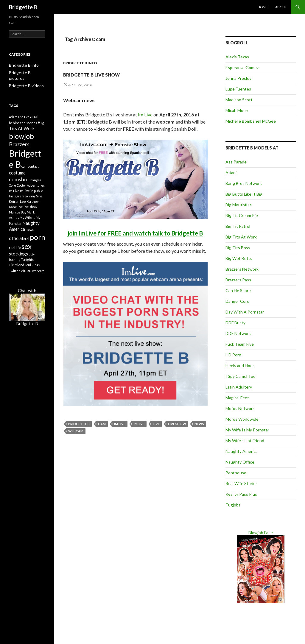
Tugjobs (233, 505)
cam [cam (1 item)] (24, 167)
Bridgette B (23, 7)
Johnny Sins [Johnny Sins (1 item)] (34, 200)
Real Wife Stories (242, 483)
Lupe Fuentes (238, 89)
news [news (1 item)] (30, 235)
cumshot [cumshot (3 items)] (19, 183)
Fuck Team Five (240, 344)
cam (102, 424)
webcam (76, 431)
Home (263, 7)
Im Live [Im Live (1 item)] (14, 195)
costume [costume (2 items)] (17, 175)
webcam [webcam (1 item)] (38, 281)
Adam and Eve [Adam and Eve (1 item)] (19, 111)
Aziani (231, 173)
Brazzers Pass (238, 280)
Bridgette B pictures (25, 72)
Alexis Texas (237, 57)
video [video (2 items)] (26, 280)
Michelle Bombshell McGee (251, 121)
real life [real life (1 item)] (15, 256)
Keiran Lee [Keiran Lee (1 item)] (17, 205)
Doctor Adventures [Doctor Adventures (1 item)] (31, 189)
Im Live (145, 114)
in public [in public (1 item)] (37, 195)
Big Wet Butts (239, 258)
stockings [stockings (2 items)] (18, 263)
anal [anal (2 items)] (34, 110)
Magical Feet (237, 398)
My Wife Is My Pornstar (247, 430)
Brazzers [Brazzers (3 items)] (19, 142)
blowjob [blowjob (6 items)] (21, 132)
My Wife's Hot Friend (245, 440)
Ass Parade (236, 162)
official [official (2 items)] (16, 244)
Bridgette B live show (125, 73)
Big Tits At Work (241, 237)
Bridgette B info (80, 63)
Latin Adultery (239, 387)
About (281, 7)
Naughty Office (240, 462)
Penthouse (236, 473)
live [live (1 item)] (20, 211)
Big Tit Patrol (238, 226)
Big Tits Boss (238, 248)
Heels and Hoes (240, 365)
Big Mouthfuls (239, 205)
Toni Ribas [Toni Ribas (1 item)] (32, 274)
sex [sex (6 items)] (27, 254)
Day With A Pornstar (245, 312)
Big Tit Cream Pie (242, 215)
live (156, 424)
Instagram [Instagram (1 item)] (17, 200)
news (199, 424)
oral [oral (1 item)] (26, 245)
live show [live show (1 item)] (30, 211)
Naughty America (242, 451)
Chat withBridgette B (27, 317)
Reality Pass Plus (241, 494)
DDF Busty (235, 323)
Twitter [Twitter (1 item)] (14, 281)
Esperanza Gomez (242, 67)
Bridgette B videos (24, 79)
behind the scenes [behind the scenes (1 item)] (23, 117)
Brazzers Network (242, 269)
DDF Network (238, 333)
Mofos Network (240, 408)
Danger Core (237, 301)
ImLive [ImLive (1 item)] (25, 195)
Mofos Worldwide (242, 419)
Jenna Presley (238, 78)
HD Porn (233, 355)
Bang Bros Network (244, 183)
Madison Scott (239, 100)
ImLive (139, 424)
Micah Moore (238, 110)
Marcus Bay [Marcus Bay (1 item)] (18, 216)
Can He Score (238, 290)
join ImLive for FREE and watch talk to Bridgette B (135, 233)
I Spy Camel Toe (241, 376)
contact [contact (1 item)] (33, 167)
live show (177, 424)
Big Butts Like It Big (244, 194)
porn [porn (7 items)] (38, 243)
